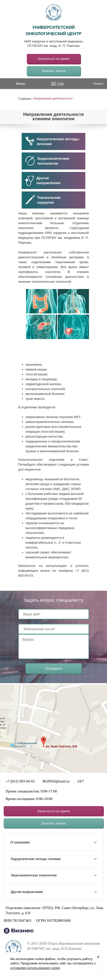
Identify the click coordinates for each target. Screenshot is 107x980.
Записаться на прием (53, 59)
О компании (20, 842)
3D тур (57, 84)
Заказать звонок (53, 71)
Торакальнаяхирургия (43, 200)
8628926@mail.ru (56, 781)
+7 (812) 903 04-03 (20, 781)
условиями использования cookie (35, 968)
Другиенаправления (43, 181)
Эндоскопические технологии (47, 161)
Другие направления (27, 892)
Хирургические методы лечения (52, 141)
